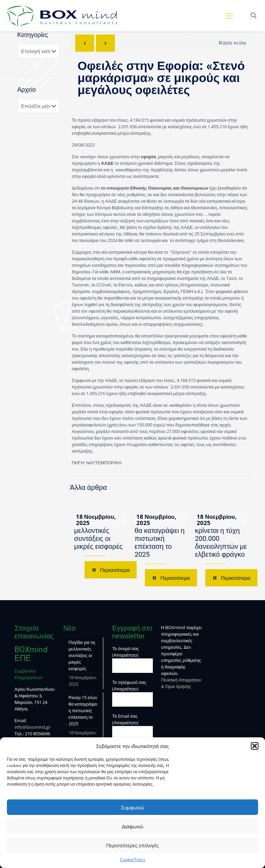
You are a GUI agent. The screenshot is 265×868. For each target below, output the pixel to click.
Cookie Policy (133, 860)
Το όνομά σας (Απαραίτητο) (132, 659)
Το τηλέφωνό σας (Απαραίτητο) (132, 693)
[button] (255, 746)
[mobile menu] (229, 16)
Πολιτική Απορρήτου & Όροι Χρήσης (181, 683)
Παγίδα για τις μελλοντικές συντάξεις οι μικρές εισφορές (99, 534)
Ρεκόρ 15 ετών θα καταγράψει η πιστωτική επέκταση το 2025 (160, 538)
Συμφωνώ (133, 807)
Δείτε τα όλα (232, 43)
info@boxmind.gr (32, 727)
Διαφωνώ (133, 826)
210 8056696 (37, 734)
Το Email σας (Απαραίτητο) (132, 727)
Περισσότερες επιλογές (133, 845)
